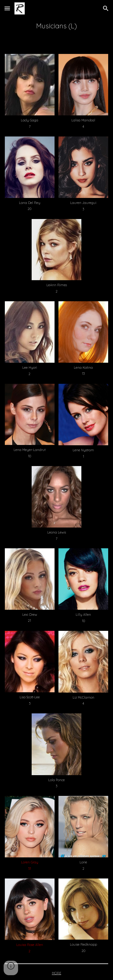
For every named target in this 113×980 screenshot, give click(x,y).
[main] (57, 26)
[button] (7, 8)
